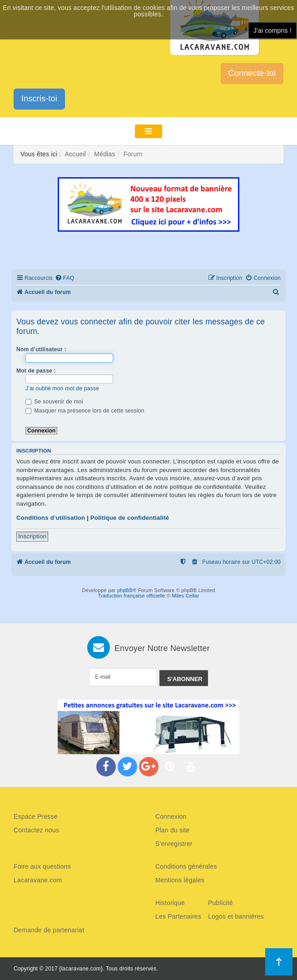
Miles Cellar (186, 596)
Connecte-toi (252, 73)
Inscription (32, 536)
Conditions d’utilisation (51, 518)
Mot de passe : (36, 371)
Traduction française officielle (132, 596)
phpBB (125, 590)
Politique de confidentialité (130, 518)
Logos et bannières (236, 916)
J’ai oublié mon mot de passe (62, 388)
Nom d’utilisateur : (41, 349)
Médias (104, 154)
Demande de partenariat (49, 930)
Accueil (76, 154)
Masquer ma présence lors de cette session (85, 411)
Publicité (220, 903)
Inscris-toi (39, 99)
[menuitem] (65, 278)
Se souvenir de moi (54, 402)
